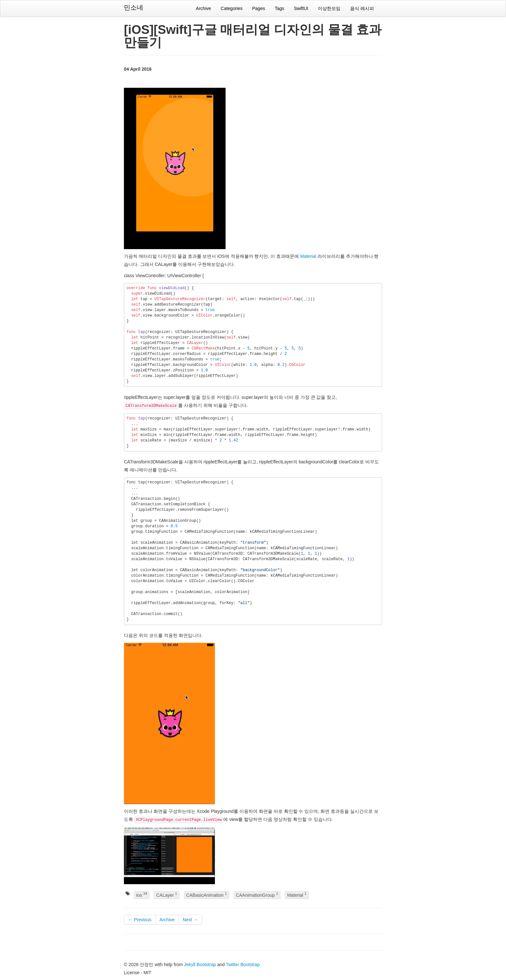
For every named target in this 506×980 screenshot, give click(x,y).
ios (142, 895)
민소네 (134, 7)
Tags (279, 8)
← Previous (140, 920)
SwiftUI (301, 8)
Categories (232, 8)
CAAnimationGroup (257, 895)
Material (308, 256)
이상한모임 (329, 8)
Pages (258, 8)
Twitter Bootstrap (243, 965)
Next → (190, 920)
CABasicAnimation (207, 895)
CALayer (167, 895)
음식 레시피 (362, 8)
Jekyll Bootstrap (200, 965)
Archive (203, 8)
